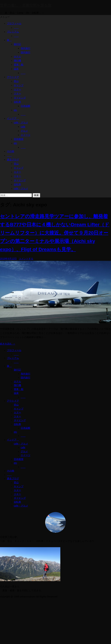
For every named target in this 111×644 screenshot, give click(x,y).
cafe (23, 127)
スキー (17, 94)
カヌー (17, 89)
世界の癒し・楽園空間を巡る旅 (26, 5)
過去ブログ (13, 160)
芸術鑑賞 (19, 139)
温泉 (16, 69)
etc (15, 110)
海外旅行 (26, 48)
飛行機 (17, 60)
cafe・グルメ (21, 122)
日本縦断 (26, 106)
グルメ (24, 131)
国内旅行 (26, 52)
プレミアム (13, 32)
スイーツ (26, 135)
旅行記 (17, 44)
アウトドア (13, 77)
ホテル (17, 57)
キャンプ (19, 85)
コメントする (26, 259)
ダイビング (20, 98)
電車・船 (19, 65)
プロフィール (14, 23)
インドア (13, 118)
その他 (11, 151)
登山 (16, 81)
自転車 (17, 102)
